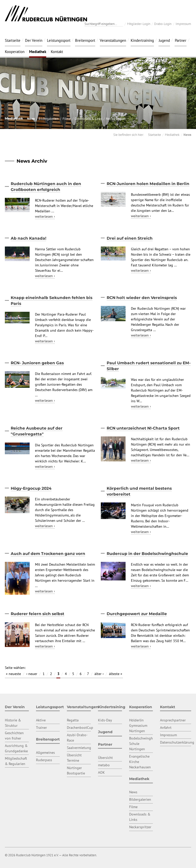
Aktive (41, 720)
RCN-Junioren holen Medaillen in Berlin (148, 184)
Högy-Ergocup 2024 (31, 488)
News (31, 119)
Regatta (73, 720)
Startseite (13, 40)
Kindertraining (142, 40)
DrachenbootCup (80, 728)
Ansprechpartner (173, 720)
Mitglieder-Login (139, 24)
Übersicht (105, 758)
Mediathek (38, 51)
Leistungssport (59, 40)
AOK (101, 772)
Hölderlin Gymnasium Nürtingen (138, 726)
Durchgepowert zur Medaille (137, 614)
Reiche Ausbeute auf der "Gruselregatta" (37, 431)
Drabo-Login (163, 24)
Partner (181, 40)
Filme (67, 119)
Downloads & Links (88, 119)
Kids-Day (105, 720)
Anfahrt (166, 728)
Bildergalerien (48, 119)
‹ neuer (32, 674)
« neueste (13, 674)
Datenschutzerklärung (177, 742)
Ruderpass (44, 760)
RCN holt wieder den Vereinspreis (142, 298)
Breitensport (85, 40)
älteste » (116, 674)
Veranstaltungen (113, 40)
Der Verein (34, 40)
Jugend (164, 40)
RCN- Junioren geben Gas (37, 363)
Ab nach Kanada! (28, 238)
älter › (99, 674)
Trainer (41, 728)
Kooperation (15, 51)
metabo (104, 765)
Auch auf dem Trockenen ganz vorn (48, 554)
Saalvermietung (79, 748)
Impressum (183, 24)
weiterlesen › (45, 216)
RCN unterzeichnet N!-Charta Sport (143, 428)
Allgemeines (45, 753)
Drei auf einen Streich (130, 238)
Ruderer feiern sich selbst (38, 614)
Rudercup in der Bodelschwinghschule (147, 554)
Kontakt (57, 51)
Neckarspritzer (116, 119)
